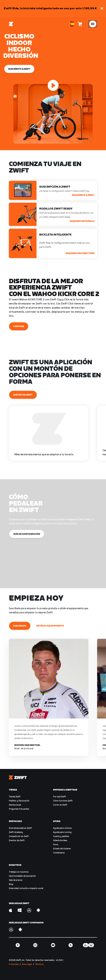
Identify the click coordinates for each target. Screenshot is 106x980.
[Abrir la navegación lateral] (93, 24)
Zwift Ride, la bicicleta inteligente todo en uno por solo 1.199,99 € (50, 8)
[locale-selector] (72, 24)
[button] (102, 9)
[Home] (11, 24)
